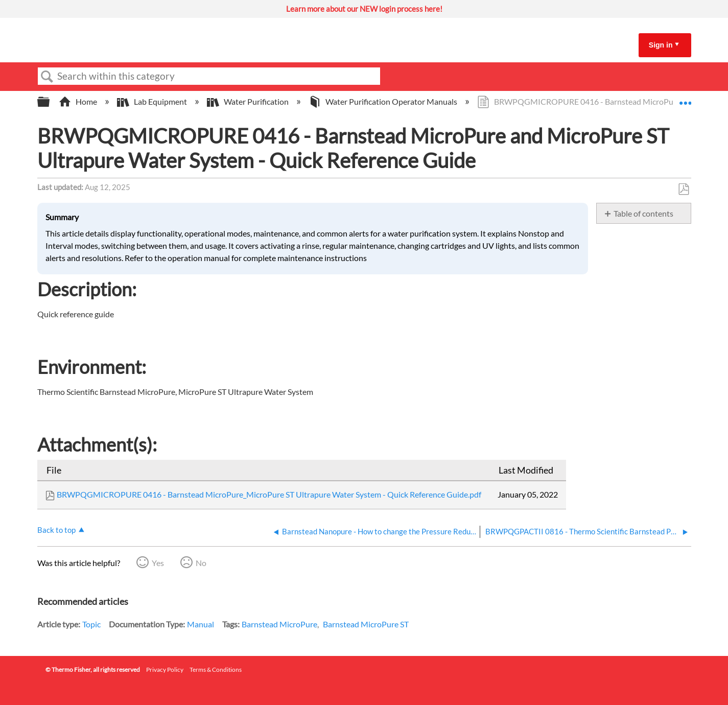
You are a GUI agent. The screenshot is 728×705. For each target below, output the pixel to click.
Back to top (56, 530)
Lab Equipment (153, 101)
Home (79, 101)
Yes (158, 563)
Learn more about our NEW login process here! (364, 9)
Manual (201, 624)
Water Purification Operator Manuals (384, 101)
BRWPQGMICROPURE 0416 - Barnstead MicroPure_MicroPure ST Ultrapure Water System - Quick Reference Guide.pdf (269, 494)
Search (48, 77)
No (201, 563)
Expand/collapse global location (685, 99)
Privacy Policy (165, 669)
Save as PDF (683, 190)
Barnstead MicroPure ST (366, 624)
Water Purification (249, 101)
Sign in (661, 45)
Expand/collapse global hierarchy (50, 102)
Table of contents (643, 213)
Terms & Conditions (216, 669)
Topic (91, 624)
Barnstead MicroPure (279, 624)
